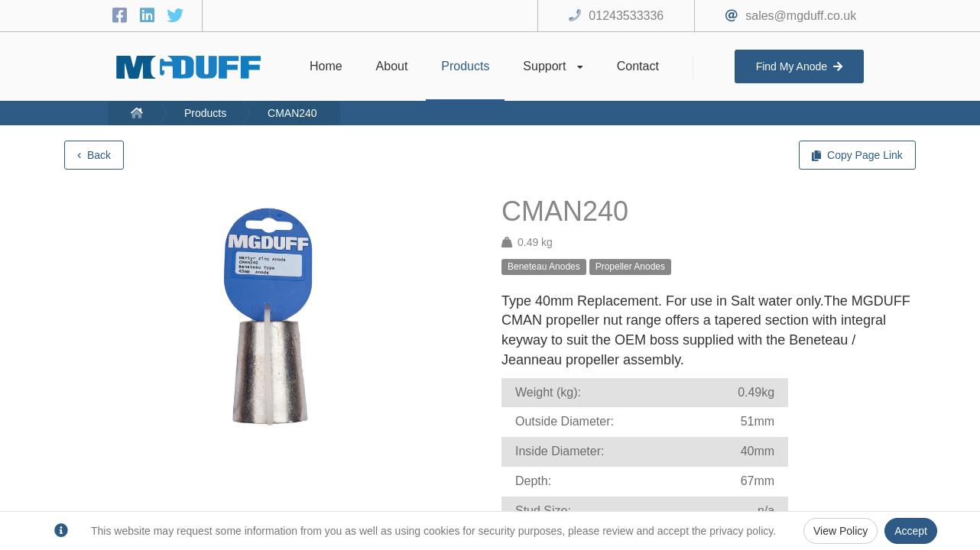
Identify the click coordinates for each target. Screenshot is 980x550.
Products (205, 113)
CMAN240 (292, 113)
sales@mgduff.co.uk (801, 16)
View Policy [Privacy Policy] (840, 531)
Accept (911, 531)
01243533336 (626, 16)
